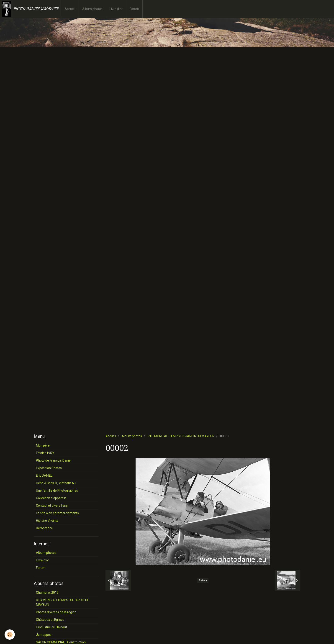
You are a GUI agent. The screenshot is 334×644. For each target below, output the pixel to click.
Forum (134, 9)
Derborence (44, 528)
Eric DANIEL (44, 475)
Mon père (43, 445)
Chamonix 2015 (47, 593)
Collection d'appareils (51, 498)
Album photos (92, 9)
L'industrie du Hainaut (51, 627)
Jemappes (44, 635)
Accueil (70, 9)
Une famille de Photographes (57, 491)
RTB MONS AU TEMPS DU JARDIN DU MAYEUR (181, 436)
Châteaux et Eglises (50, 620)
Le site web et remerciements (57, 513)
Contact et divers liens (52, 506)
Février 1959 (45, 453)
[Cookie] (10, 635)
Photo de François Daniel (54, 460)
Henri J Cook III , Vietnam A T (56, 483)
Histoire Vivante (47, 521)
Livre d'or (116, 9)
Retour (203, 580)
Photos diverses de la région (56, 612)
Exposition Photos (49, 468)
